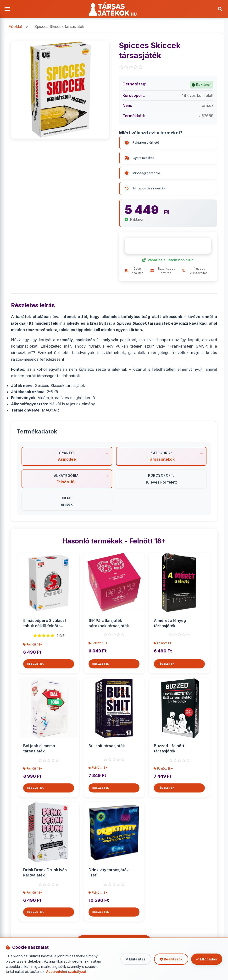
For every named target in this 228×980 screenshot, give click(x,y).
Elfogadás (206, 959)
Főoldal (15, 28)
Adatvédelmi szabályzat (67, 972)
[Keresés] (220, 10)
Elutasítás (132, 959)
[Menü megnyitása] (8, 10)
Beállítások (169, 959)
